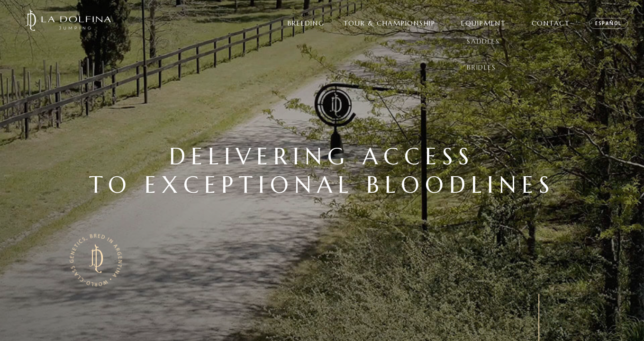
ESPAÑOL (608, 23)
